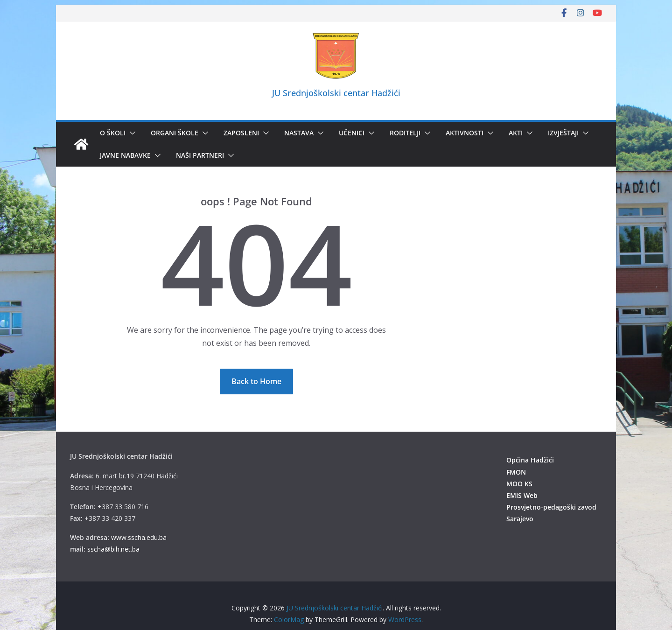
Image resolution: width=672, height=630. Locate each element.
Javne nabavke (125, 155)
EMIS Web (522, 495)
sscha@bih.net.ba (113, 549)
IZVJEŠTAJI (563, 133)
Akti (516, 133)
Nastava (299, 133)
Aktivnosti (465, 133)
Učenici (352, 133)
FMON (516, 472)
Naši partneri (200, 155)
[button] (131, 133)
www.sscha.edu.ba (139, 537)
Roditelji (405, 133)
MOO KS (519, 484)
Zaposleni (241, 133)
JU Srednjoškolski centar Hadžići (336, 93)
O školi (113, 133)
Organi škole (175, 133)
